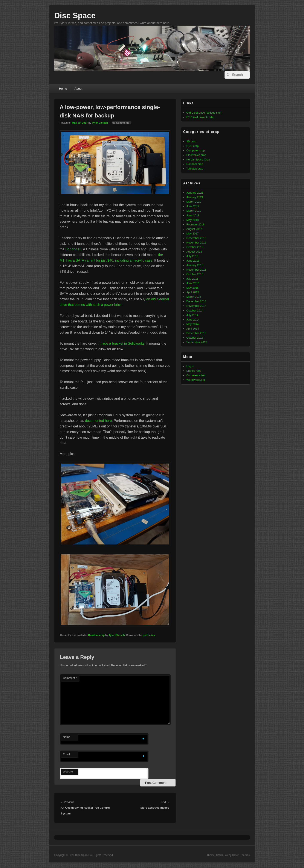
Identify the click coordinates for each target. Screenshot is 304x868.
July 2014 (192, 315)
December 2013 (196, 333)
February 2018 (196, 224)
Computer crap (196, 150)
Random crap (96, 635)
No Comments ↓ (122, 123)
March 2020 (194, 202)
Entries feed (194, 371)
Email (66, 754)
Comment (70, 678)
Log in (190, 366)
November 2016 (196, 243)
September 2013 (197, 342)
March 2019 (194, 211)
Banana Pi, (74, 249)
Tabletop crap (195, 169)
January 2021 (195, 197)
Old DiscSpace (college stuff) (204, 113)
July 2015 (192, 279)
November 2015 (196, 270)
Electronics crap (196, 155)
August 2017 (194, 229)
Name (67, 737)
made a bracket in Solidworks (122, 343)
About (79, 89)
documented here (99, 421)
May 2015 (193, 288)
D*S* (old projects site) (201, 117)
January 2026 (195, 193)
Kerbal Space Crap (198, 160)
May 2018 (193, 220)
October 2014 (195, 311)
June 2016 (193, 261)
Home (63, 89)
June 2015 (193, 283)
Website (68, 772)
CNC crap (193, 146)
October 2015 (195, 274)
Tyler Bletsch (100, 123)
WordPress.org (196, 380)
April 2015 (193, 292)
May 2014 (193, 324)
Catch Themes (241, 855)
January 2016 (195, 265)
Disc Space (75, 16)
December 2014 (196, 301)
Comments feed (196, 375)
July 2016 (192, 256)
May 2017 (193, 234)
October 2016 (195, 247)
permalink (149, 635)
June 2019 (193, 206)
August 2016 (194, 252)
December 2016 (196, 238)
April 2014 (193, 329)
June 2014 (193, 320)
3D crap (191, 141)
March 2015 (194, 297)
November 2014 (196, 306)
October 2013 (195, 338)
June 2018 (193, 215)
